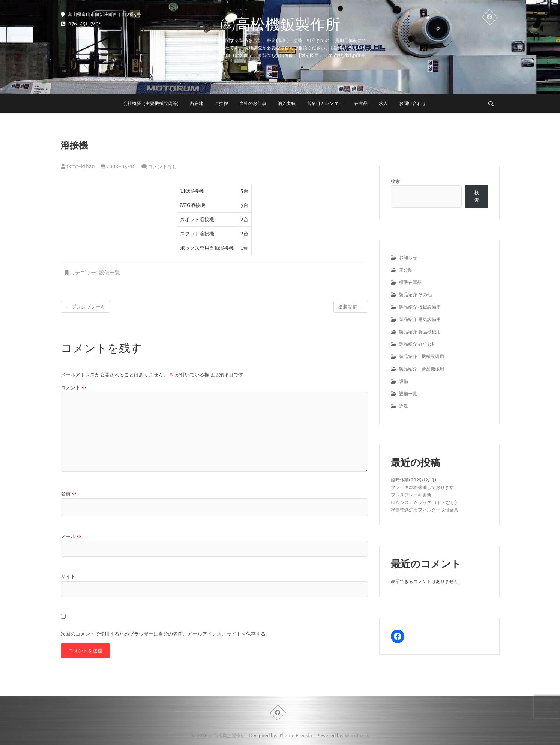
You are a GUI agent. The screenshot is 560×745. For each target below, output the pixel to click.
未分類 (406, 270)
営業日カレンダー (325, 103)
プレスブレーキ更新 (411, 495)
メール (71, 536)
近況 (404, 406)
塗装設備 (351, 307)
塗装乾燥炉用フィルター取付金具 (425, 510)
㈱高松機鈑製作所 (280, 24)
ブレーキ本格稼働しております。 (425, 487)
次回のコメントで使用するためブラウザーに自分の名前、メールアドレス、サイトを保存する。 (166, 634)
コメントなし (162, 167)
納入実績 (287, 103)
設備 (404, 381)
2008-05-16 (118, 167)
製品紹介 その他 (415, 295)
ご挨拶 (221, 103)
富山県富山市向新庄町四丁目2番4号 (101, 14)
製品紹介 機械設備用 (420, 307)
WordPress (357, 735)
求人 (383, 103)
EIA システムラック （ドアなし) (424, 502)
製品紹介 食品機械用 (420, 332)
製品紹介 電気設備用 (420, 319)
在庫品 (361, 103)
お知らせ (408, 257)
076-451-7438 (81, 24)
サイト (68, 576)
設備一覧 (110, 273)
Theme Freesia (295, 735)
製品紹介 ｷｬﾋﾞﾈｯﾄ (417, 344)
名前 (69, 494)
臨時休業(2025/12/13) (414, 480)
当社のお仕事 (253, 103)
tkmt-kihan (78, 167)
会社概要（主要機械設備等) (151, 103)
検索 (395, 181)
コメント (74, 387)
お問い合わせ (413, 103)
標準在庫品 (410, 282)
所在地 (197, 103)
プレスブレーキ (85, 307)
